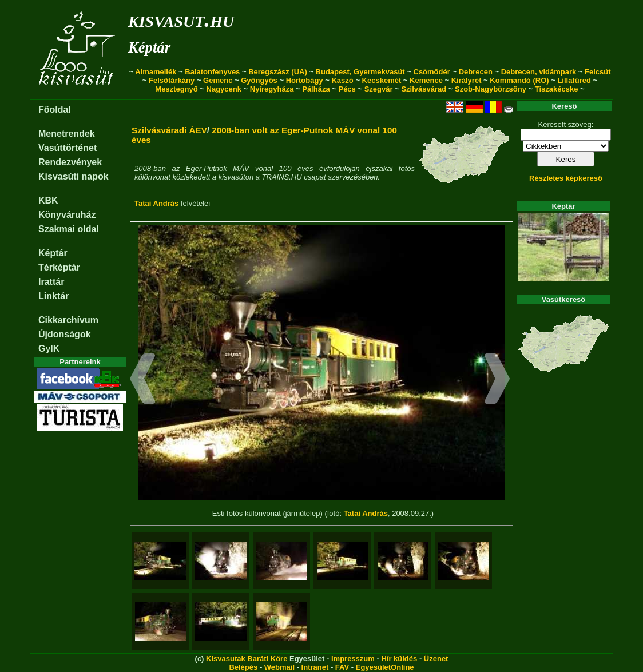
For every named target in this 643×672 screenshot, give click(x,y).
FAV (342, 667)
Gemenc (218, 80)
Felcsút (598, 72)
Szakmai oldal (69, 229)
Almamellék (156, 72)
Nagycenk (224, 89)
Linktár (53, 296)
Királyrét (467, 80)
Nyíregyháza (272, 89)
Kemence (426, 80)
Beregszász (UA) (278, 72)
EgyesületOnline (385, 667)
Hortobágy (305, 80)
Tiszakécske (557, 89)
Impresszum (353, 659)
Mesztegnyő (176, 89)
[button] (143, 380)
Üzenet (436, 659)
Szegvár (379, 89)
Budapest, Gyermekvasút (360, 72)
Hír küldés (399, 659)
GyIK (49, 349)
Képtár (149, 47)
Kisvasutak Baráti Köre (247, 659)
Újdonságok (65, 334)
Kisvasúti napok (74, 176)
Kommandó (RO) (519, 80)
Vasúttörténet (68, 148)
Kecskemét (382, 80)
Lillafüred (574, 80)
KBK (48, 200)
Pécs (347, 89)
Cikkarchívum (68, 320)
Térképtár (59, 267)
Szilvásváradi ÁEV (169, 130)
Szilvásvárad (424, 89)
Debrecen (476, 72)
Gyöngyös (259, 80)
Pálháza (316, 89)
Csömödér (432, 72)
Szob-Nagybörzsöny (491, 89)
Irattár (51, 282)
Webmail (279, 667)
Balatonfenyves (212, 72)
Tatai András (156, 203)
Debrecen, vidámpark (539, 72)
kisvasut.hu (181, 19)
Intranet (315, 667)
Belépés (243, 667)
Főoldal (55, 110)
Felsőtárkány (172, 80)
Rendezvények (70, 162)
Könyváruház (67, 215)
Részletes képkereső (566, 178)
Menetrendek (67, 134)
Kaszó (342, 80)
